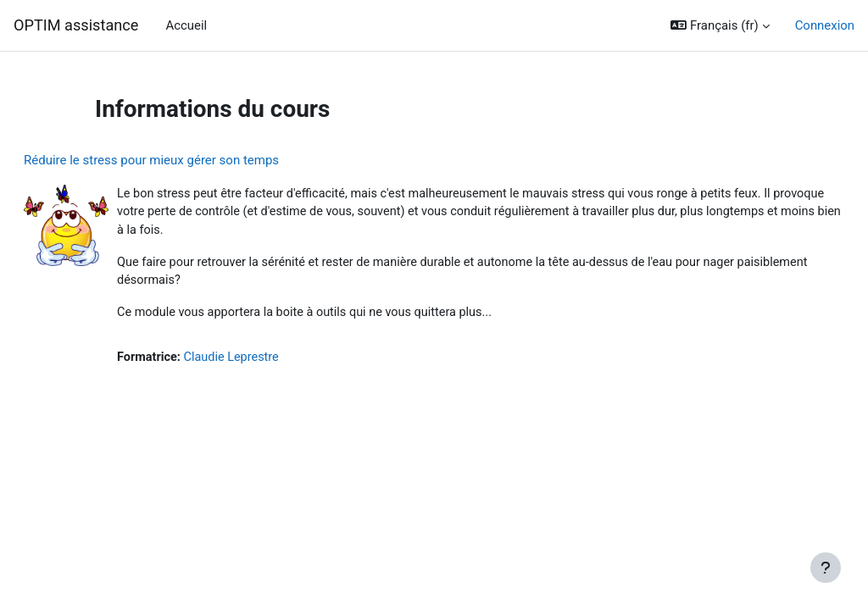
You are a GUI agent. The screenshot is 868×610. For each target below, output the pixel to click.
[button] (720, 25)
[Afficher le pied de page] (826, 568)
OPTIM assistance (76, 25)
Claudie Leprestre (275, 361)
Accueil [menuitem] (186, 25)
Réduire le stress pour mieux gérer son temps (192, 160)
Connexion (825, 25)
